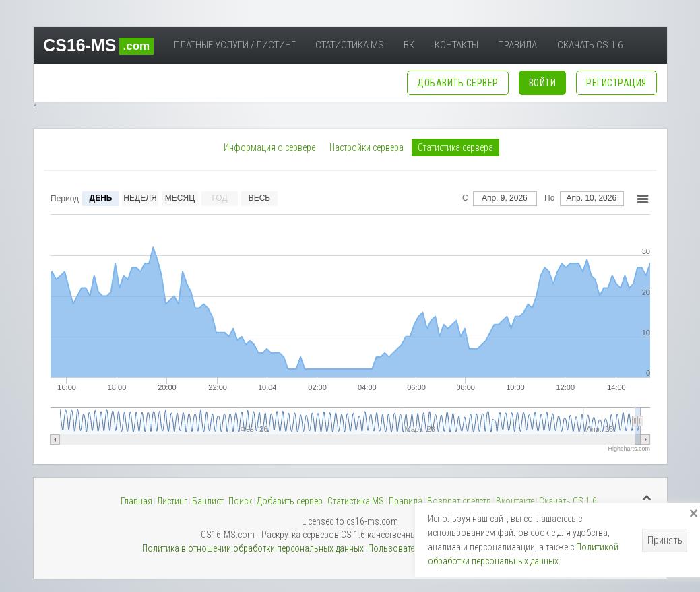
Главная (136, 501)
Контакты (456, 45)
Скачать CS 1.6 (590, 45)
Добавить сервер (290, 501)
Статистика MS (350, 45)
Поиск (240, 501)
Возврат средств (459, 501)
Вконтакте (515, 501)
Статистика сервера (455, 147)
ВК (409, 45)
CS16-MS (98, 45)
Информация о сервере (269, 147)
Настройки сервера (367, 147)
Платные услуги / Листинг (235, 45)
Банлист (208, 501)
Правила (517, 45)
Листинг (172, 501)
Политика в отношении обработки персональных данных (253, 548)
